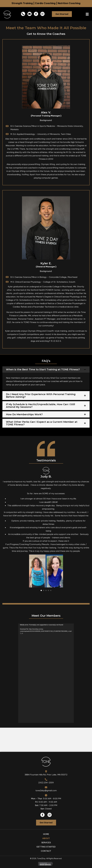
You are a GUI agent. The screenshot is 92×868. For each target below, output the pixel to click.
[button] (62, 14)
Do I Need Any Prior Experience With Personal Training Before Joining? (41, 396)
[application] (46, 673)
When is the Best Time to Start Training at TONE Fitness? (43, 369)
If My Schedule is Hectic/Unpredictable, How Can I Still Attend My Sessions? (40, 406)
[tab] (46, 369)
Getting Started (46, 847)
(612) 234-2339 (46, 783)
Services (46, 843)
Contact (46, 851)
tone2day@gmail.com (46, 790)
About (46, 838)
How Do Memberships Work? (24, 414)
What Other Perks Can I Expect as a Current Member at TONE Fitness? (42, 423)
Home (46, 834)
